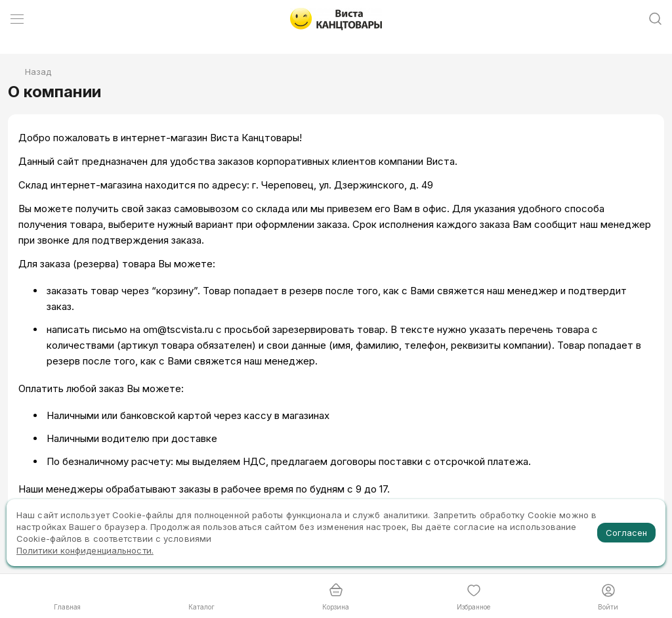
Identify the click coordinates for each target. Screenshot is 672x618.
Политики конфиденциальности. (85, 550)
